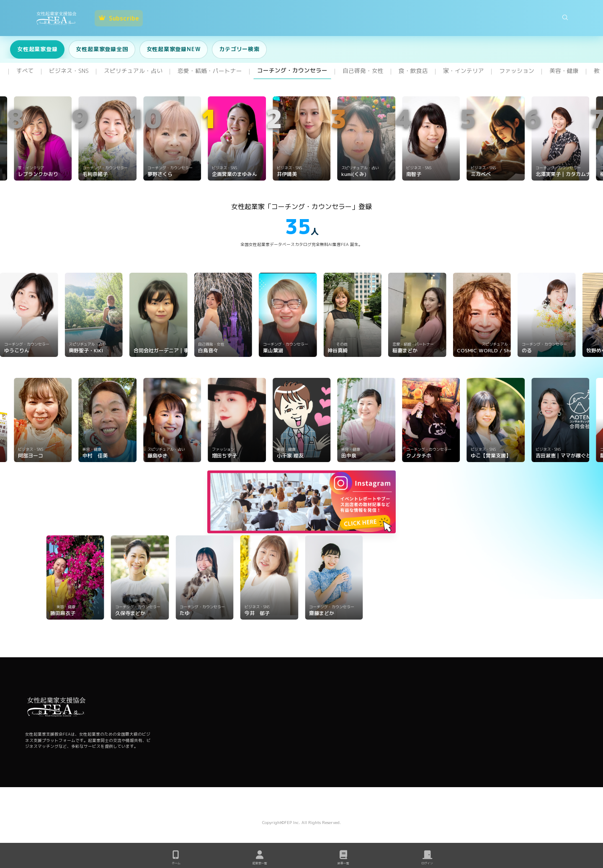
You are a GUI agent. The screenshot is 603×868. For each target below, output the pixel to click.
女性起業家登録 (37, 49)
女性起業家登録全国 (102, 49)
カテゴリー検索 (239, 49)
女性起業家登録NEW (174, 49)
